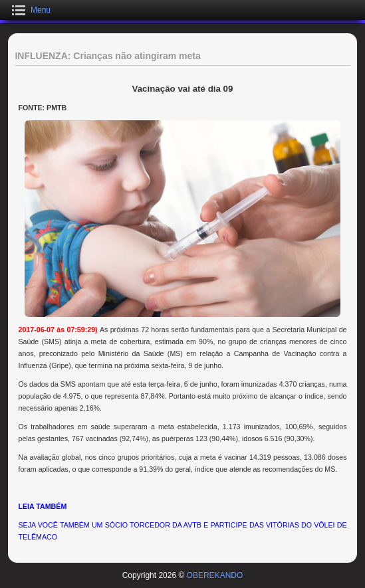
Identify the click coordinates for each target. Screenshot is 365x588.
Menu (41, 10)
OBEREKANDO (215, 575)
